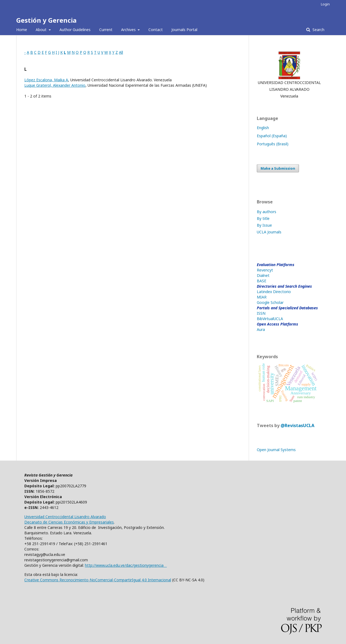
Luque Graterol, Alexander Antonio (55, 85)
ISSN (261, 313)
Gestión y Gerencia (46, 20)
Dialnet (263, 275)
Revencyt (265, 270)
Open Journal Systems (276, 450)
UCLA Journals (269, 232)
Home (22, 30)
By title (263, 218)
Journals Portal (184, 30)
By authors (267, 212)
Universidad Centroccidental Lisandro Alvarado (65, 517)
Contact (156, 30)
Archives (129, 30)
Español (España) (272, 136)
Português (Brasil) (273, 144)
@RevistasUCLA (297, 425)
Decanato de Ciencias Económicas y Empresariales (69, 522)
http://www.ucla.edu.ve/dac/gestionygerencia (126, 565)
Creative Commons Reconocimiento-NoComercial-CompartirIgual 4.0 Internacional (98, 580)
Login (325, 4)
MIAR (262, 297)
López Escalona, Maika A (46, 80)
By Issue (264, 225)
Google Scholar (270, 302)
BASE (262, 281)
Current (106, 30)
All (121, 52)
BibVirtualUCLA (270, 319)
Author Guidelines (75, 30)
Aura (261, 329)
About (42, 30)
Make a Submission (278, 168)
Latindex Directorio (274, 292)
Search (318, 30)
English (263, 128)
